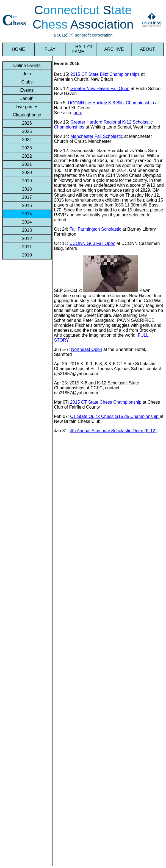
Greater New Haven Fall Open (100, 89)
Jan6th (27, 98)
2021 (27, 164)
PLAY (50, 49)
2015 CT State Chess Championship (106, 402)
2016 (27, 206)
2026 (27, 123)
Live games (27, 107)
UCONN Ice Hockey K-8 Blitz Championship (111, 103)
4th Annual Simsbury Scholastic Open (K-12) (113, 431)
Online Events (27, 65)
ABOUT (148, 49)
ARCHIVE (114, 49)
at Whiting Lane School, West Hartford (122, 127)
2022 (27, 156)
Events (27, 90)
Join (27, 74)
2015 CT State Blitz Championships (105, 74)
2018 (27, 189)
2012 (27, 238)
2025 (27, 131)
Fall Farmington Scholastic (96, 229)
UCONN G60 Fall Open (92, 243)
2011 (27, 247)
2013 (27, 230)
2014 (27, 222)
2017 (27, 197)
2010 (27, 255)
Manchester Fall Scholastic (97, 136)
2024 (27, 140)
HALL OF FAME (81, 49)
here (78, 113)
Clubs (27, 82)
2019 (27, 181)
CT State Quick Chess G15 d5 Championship (115, 416)
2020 (27, 173)
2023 (27, 148)
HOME (18, 49)
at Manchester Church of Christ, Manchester (103, 139)
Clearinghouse (27, 115)
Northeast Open (87, 349)
